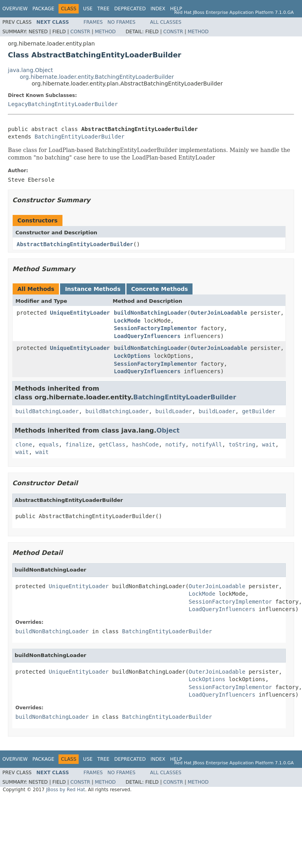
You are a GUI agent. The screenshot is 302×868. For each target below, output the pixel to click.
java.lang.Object (30, 70)
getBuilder (259, 411)
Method (105, 32)
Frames (93, 22)
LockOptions (132, 356)
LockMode (127, 321)
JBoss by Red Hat (65, 790)
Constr (80, 32)
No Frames (122, 22)
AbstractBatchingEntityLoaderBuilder (75, 244)
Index (158, 9)
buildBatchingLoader (47, 411)
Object (168, 430)
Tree (103, 9)
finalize (78, 444)
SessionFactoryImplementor (156, 328)
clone (24, 444)
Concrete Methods (160, 289)
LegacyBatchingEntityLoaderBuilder (63, 104)
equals (49, 444)
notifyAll (207, 444)
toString (242, 444)
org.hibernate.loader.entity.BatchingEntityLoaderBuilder (97, 77)
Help (176, 9)
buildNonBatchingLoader (150, 313)
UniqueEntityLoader (80, 313)
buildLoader (174, 411)
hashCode (145, 444)
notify (175, 444)
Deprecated (130, 9)
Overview (15, 9)
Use (88, 9)
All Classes (166, 22)
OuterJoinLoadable (219, 313)
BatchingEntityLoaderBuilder (79, 137)
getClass (112, 444)
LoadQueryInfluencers (147, 336)
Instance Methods (92, 289)
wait (269, 444)
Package (43, 9)
